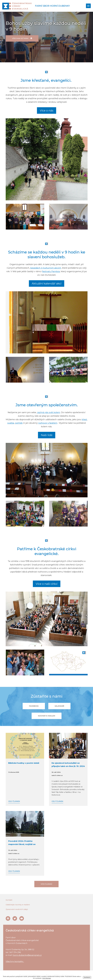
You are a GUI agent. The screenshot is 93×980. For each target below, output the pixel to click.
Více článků (46, 884)
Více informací (47, 978)
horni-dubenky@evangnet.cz (27, 955)
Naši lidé (47, 435)
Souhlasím (87, 977)
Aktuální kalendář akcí (47, 283)
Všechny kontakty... (15, 961)
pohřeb (19, 423)
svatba (11, 423)
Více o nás (47, 110)
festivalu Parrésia (51, 271)
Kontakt (9, 900)
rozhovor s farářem (48, 423)
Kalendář (59, 706)
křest (84, 420)
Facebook (34, 706)
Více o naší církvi (47, 584)
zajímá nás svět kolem (49, 412)
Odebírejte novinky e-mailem (18, 905)
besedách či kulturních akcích (46, 268)
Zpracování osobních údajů (17, 909)
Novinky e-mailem (47, 716)
